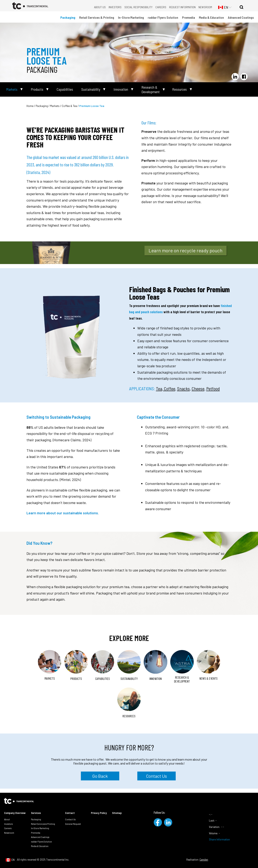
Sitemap (117, 813)
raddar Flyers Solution (163, 17)
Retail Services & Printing (97, 17)
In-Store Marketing (131, 17)
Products (37, 89)
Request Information (182, 7)
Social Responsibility (138, 7)
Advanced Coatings (241, 17)
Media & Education (211, 17)
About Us (100, 7)
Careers (161, 7)
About (7, 819)
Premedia (189, 17)
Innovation (121, 89)
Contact (70, 813)
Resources (179, 89)
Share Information (219, 839)
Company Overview (15, 813)
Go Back (100, 776)
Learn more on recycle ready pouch (186, 250)
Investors (115, 7)
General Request (73, 824)
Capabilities (65, 89)
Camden (204, 860)
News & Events (209, 678)
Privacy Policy (99, 813)
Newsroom (205, 7)
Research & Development (151, 90)
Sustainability (91, 89)
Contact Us (156, 776)
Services (36, 813)
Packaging (68, 17)
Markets (12, 89)
